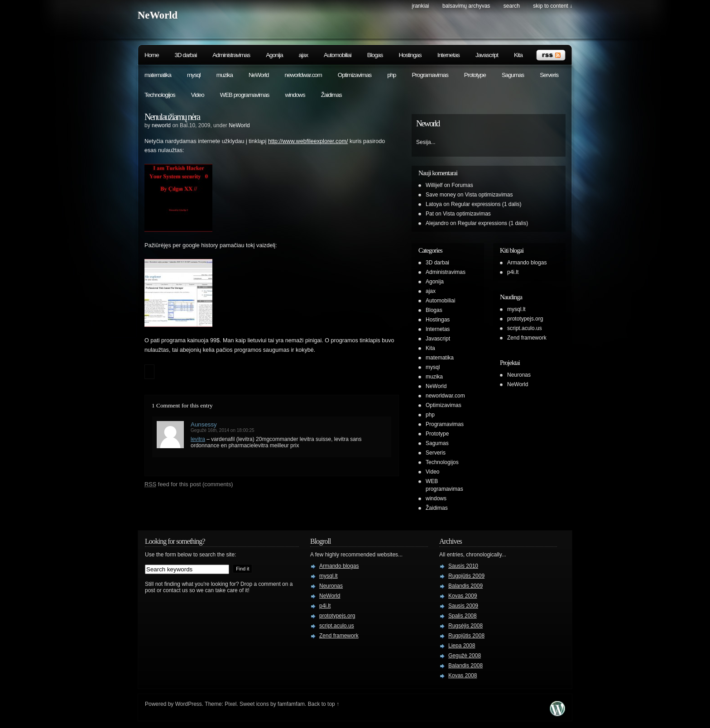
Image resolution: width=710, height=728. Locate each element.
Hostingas (410, 55)
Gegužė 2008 (465, 656)
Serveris (549, 75)
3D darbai (186, 55)
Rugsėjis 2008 (465, 626)
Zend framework (527, 338)
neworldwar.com (303, 75)
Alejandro (437, 223)
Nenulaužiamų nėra (172, 117)
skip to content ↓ (553, 6)
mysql (194, 75)
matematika (158, 75)
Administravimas (231, 55)
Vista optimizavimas (489, 195)
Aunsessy (204, 424)
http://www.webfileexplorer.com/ (308, 141)
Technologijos (160, 95)
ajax (303, 55)
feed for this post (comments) (189, 484)
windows (295, 95)
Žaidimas (331, 95)
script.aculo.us (525, 328)
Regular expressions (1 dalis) (486, 204)
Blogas (375, 55)
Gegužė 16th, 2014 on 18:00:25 (223, 430)
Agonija (274, 55)
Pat (430, 214)
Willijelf (434, 185)
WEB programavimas (245, 95)
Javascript (487, 55)
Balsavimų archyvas (466, 6)
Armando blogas (527, 263)
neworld (161, 125)
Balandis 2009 (465, 586)
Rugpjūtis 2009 (466, 576)
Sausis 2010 (463, 566)
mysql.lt (516, 309)
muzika (225, 75)
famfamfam (291, 704)
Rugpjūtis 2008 (466, 636)
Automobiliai (338, 55)
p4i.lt (513, 272)
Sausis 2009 (463, 606)
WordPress (189, 704)
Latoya (434, 204)
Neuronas (519, 375)
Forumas (462, 185)
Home (152, 55)
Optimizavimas (355, 75)
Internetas (449, 55)
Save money (441, 195)
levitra (198, 439)
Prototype (475, 75)
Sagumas (513, 75)
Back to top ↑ (324, 704)
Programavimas (430, 75)
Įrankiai (421, 6)
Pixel (230, 704)
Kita (518, 55)
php (391, 75)
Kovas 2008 (463, 675)
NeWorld (158, 15)
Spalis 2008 (463, 616)
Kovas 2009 (463, 596)
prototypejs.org (525, 319)
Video (198, 95)
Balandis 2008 (465, 666)
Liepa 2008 (462, 646)
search (512, 6)
